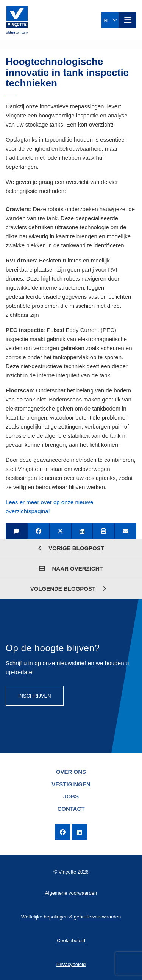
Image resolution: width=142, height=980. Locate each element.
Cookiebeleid (71, 941)
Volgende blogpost (68, 589)
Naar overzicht (71, 569)
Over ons (71, 772)
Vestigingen (71, 784)
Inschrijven (35, 696)
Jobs (71, 796)
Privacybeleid (71, 964)
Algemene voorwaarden (71, 893)
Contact (71, 809)
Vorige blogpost (71, 548)
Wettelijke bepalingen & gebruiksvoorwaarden (71, 917)
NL (110, 20)
